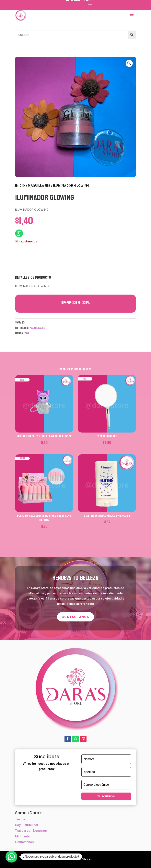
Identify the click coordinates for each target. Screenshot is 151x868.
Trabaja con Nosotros (31, 831)
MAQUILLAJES (39, 185)
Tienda (20, 819)
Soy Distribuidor (27, 825)
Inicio (20, 185)
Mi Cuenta (22, 836)
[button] (129, 63)
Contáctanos (75, 617)
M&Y (27, 333)
